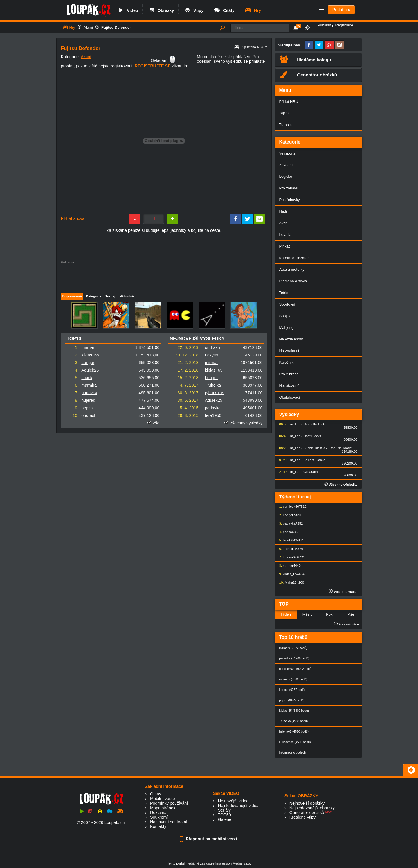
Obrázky (161, 10)
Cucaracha (311, 472)
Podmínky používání (169, 803)
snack (87, 378)
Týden (286, 614)
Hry (253, 10)
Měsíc (308, 614)
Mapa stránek (163, 808)
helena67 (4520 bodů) (294, 732)
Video (128, 10)
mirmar (88, 347)
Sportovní (287, 304)
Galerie (225, 819)
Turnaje (285, 125)
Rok (329, 614)
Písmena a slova (293, 281)
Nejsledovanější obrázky (312, 808)
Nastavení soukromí (169, 822)
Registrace (344, 25)
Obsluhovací (290, 397)
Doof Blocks (312, 436)
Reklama (158, 813)
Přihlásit (324, 25)
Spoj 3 (285, 316)
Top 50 (285, 113)
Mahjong (287, 328)
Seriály (224, 810)
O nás (156, 794)
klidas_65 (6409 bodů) (294, 711)
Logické (286, 176)
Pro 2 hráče (289, 374)
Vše (156, 423)
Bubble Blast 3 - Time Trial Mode (327, 448)
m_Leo (295, 424)
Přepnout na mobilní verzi (209, 839)
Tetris (284, 293)
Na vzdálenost (291, 339)
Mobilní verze (163, 799)
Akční (88, 27)
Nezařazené (289, 386)
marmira (89, 385)
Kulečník (287, 362)
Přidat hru (341, 10)
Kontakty (158, 826)
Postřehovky (290, 200)
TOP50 (224, 815)
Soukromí (159, 817)
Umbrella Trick (314, 424)
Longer (88, 363)
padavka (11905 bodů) (294, 658)
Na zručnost (289, 351)
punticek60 (291, 507)
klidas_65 (90, 355)
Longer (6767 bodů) (292, 690)
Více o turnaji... (343, 592)
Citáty (224, 10)
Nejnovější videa (233, 801)
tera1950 (213, 415)
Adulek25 (90, 370)
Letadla (285, 235)
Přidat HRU (289, 102)
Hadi (283, 211)
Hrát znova (75, 218)
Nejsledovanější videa (238, 806)
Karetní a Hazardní (295, 258)
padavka (89, 393)
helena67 (290, 557)
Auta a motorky (292, 269)
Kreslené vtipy (302, 817)
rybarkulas (215, 393)
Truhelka (213, 385)
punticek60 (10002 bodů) (296, 669)
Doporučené (72, 296)
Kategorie (94, 296)
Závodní (286, 165)
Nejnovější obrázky (307, 803)
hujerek (88, 400)
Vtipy (194, 10)
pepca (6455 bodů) (292, 700)
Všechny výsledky (243, 423)
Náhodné (126, 296)
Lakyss (211, 355)
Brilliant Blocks (314, 460)
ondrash (89, 415)
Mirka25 (291, 582)
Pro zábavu (289, 188)
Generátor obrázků (307, 813)
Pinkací (285, 246)
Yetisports (287, 153)
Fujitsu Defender (116, 27)
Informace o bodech (293, 753)
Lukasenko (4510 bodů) (295, 742)
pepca (87, 408)
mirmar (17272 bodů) (293, 648)
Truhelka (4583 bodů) (294, 721)
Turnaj (110, 296)
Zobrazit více (346, 624)
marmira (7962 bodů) (293, 679)
